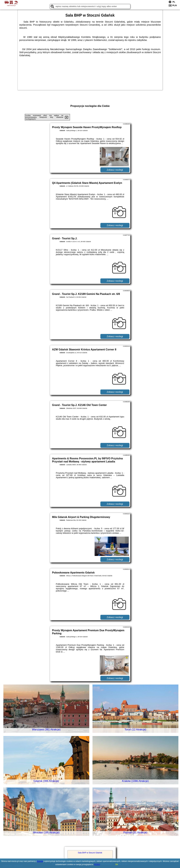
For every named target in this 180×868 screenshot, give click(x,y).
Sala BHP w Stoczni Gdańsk (90, 853)
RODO (97, 864)
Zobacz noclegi (115, 170)
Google (40, 861)
